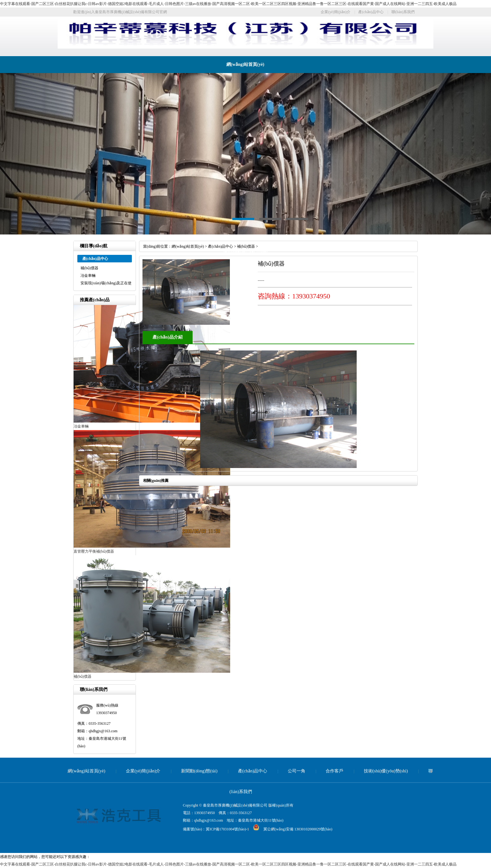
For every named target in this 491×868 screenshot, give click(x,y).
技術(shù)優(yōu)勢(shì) (246, 251)
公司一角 (297, 771)
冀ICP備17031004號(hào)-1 (227, 829)
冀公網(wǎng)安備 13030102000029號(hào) (291, 829)
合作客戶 (334, 771)
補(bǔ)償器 (89, 268)
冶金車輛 (88, 276)
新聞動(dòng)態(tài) (199, 771)
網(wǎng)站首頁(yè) (245, 64)
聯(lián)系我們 (403, 12)
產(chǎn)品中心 (371, 12)
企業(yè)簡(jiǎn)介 (336, 12)
